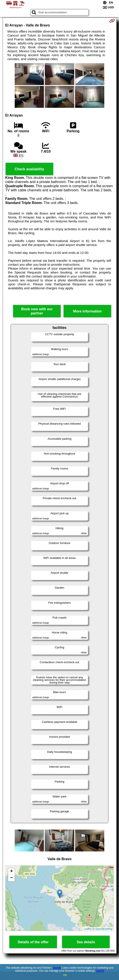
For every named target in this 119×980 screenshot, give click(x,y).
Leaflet (87, 929)
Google (57, 968)
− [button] (12, 878)
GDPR (100, 971)
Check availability (29, 169)
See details (86, 942)
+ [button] (12, 872)
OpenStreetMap (104, 929)
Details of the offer (33, 942)
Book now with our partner (37, 311)
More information (87, 311)
